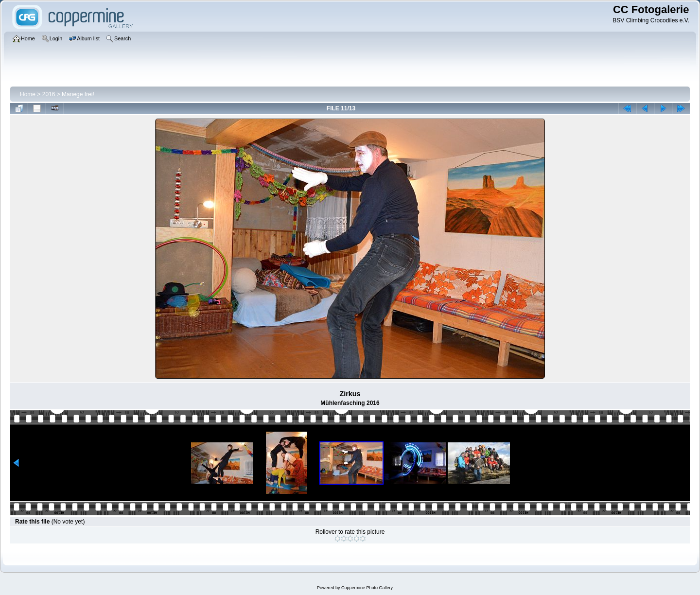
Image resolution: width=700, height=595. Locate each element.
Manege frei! (78, 94)
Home (28, 94)
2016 (49, 94)
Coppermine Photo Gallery (367, 588)
